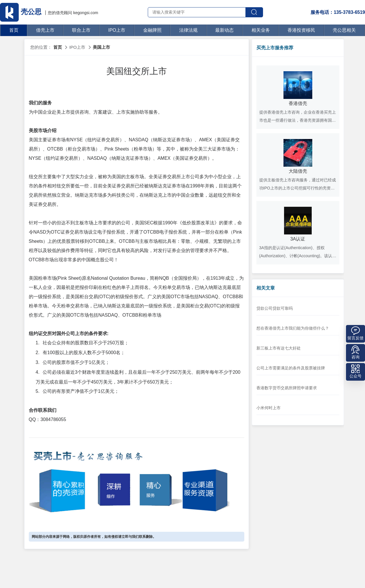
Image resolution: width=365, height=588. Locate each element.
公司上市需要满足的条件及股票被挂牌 (291, 368)
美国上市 (101, 47)
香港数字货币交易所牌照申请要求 (287, 388)
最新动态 (224, 30)
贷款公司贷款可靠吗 (275, 308)
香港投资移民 (301, 30)
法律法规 (188, 30)
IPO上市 (117, 30)
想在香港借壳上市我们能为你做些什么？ (293, 328)
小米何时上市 (268, 408)
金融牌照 (152, 30)
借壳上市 (45, 30)
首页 (14, 30)
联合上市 (81, 30)
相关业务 (261, 30)
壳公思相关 (344, 30)
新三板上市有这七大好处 (279, 348)
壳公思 (22, 12)
